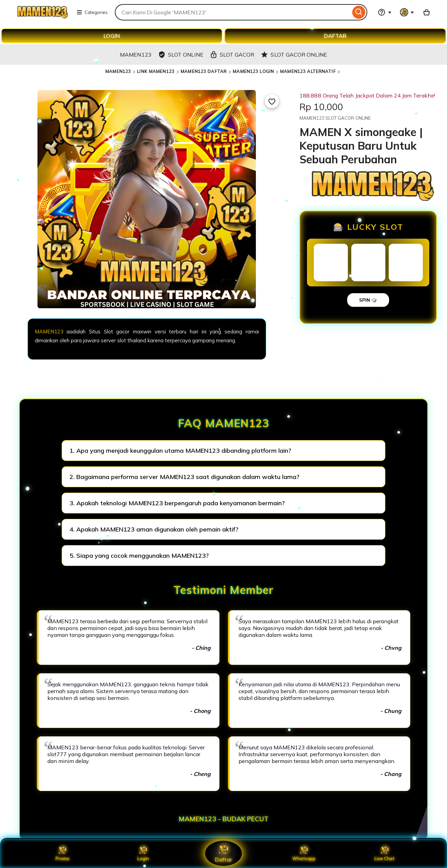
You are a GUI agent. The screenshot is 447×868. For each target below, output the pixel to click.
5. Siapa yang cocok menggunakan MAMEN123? (139, 556)
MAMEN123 (118, 71)
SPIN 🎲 (368, 300)
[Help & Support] (385, 12)
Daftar (223, 853)
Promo (63, 853)
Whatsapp (304, 853)
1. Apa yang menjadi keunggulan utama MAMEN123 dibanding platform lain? (180, 451)
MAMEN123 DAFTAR (204, 71)
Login (143, 853)
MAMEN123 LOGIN (253, 71)
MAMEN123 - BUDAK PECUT (223, 819)
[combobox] (233, 12)
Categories (92, 12)
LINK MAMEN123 (156, 71)
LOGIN (112, 36)
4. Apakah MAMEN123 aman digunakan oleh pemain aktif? (154, 529)
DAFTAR (335, 36)
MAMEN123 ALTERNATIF (308, 71)
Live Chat (384, 853)
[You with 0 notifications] (407, 12)
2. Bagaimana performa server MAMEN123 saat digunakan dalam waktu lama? (184, 477)
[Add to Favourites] (272, 101)
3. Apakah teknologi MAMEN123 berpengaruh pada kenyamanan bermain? (177, 503)
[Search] (359, 12)
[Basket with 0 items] (427, 12)
